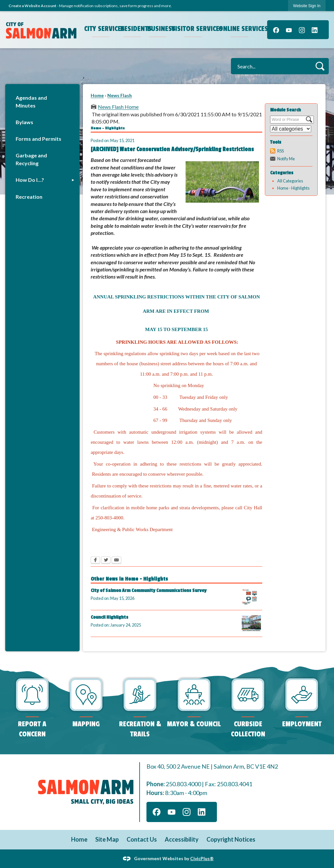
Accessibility (182, 839)
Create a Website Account (32, 6)
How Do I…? (30, 180)
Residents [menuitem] (133, 29)
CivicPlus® (202, 858)
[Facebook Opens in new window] (95, 561)
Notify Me (286, 159)
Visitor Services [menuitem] (194, 29)
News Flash (120, 95)
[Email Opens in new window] (116, 561)
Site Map (107, 839)
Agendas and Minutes (31, 101)
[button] (320, 66)
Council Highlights (109, 617)
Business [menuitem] (158, 29)
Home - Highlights (293, 188)
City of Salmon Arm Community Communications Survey (149, 591)
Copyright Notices (231, 839)
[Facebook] (276, 30)
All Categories (290, 181)
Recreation (29, 197)
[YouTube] (289, 30)
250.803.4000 (183, 784)
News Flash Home (118, 107)
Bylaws (24, 122)
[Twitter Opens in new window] (106, 561)
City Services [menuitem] (101, 29)
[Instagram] (302, 30)
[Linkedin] (315, 30)
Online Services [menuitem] (240, 29)
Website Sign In (307, 6)
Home (97, 95)
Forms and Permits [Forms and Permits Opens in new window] (38, 139)
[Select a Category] (291, 129)
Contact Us (142, 839)
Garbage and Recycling (31, 159)
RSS (281, 151)
